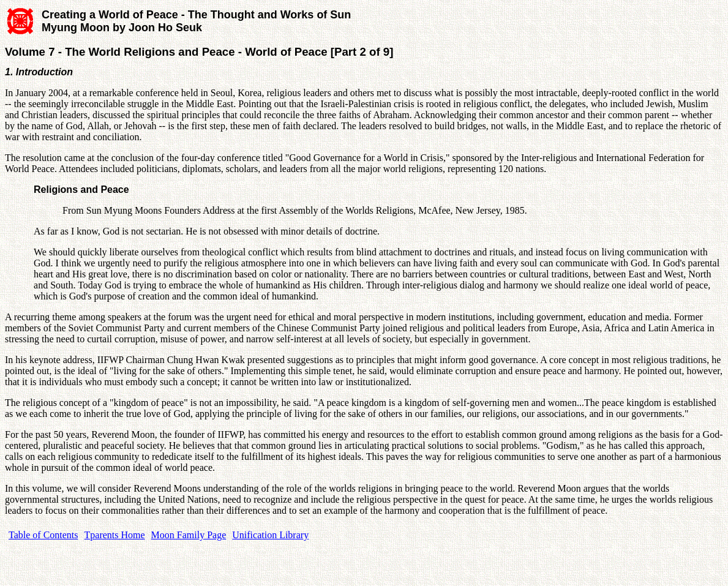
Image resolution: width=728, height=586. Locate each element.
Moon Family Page (189, 535)
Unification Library (270, 535)
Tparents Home (115, 535)
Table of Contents (43, 535)
